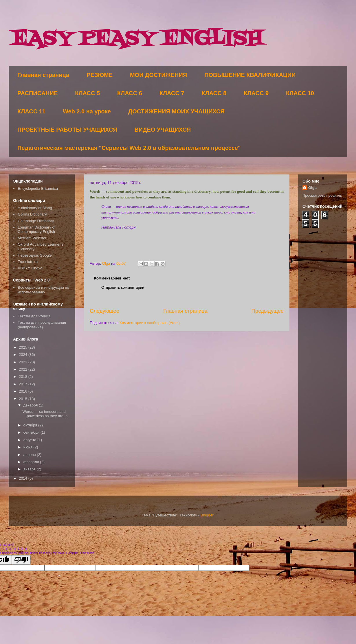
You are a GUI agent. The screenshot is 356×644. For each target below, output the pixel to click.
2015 (24, 399)
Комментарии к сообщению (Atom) (150, 323)
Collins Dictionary (32, 214)
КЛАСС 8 (214, 93)
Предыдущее (268, 311)
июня (29, 447)
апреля (30, 455)
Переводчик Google (35, 255)
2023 (24, 362)
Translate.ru (28, 262)
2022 (24, 369)
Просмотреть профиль (322, 195)
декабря (31, 405)
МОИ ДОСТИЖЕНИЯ (158, 75)
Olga (312, 188)
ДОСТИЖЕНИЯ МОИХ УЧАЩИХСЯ (176, 111)
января (30, 469)
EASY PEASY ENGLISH (137, 39)
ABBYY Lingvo (30, 268)
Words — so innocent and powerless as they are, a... (46, 414)
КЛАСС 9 (256, 93)
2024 (24, 355)
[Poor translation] (21, 560)
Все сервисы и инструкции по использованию (43, 290)
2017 (24, 384)
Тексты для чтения (34, 316)
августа (30, 440)
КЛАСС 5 (87, 93)
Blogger (207, 515)
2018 (24, 377)
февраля (32, 462)
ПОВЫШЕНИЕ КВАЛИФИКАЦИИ (250, 75)
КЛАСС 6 (130, 93)
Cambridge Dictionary (36, 221)
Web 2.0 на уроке (87, 111)
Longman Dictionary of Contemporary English (36, 230)
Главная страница (43, 75)
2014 (24, 478)
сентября (32, 432)
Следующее (104, 311)
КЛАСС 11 (31, 111)
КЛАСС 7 (172, 93)
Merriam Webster (32, 238)
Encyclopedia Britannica (38, 188)
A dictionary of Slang (35, 208)
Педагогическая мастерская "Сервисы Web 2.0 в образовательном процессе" (129, 148)
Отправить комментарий (123, 287)
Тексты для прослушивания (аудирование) (42, 325)
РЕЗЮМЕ (100, 75)
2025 (24, 347)
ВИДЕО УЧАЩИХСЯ (163, 130)
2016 (24, 391)
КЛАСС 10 (300, 93)
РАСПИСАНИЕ (37, 93)
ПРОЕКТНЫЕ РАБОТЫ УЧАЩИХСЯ (67, 130)
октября (31, 425)
